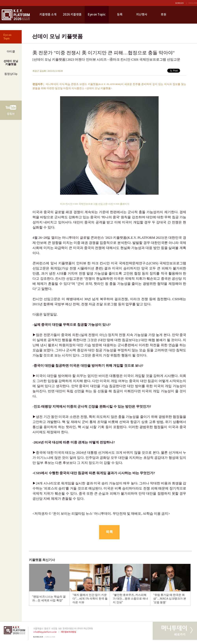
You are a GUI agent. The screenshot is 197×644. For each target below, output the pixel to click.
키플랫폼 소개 (48, 15)
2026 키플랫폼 (72, 15)
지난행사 (142, 15)
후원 (164, 15)
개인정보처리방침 (69, 632)
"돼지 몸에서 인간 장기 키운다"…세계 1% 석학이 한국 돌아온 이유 (90, 599)
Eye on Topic (97, 15)
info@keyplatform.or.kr (43, 632)
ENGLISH (193, 3)
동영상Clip (11, 74)
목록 (109, 532)
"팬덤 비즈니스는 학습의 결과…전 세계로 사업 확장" (49, 599)
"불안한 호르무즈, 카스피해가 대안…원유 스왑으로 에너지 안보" (131, 599)
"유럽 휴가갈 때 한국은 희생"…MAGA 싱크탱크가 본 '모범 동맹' (170, 599)
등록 (120, 15)
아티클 (11, 51)
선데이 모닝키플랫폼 (11, 63)
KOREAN (180, 3)
